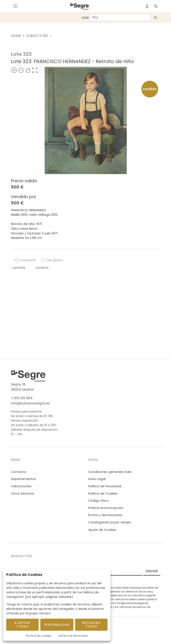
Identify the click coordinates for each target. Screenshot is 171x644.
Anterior (18, 268)
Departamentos (23, 479)
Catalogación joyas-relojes (110, 522)
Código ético (98, 501)
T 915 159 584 (22, 398)
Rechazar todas (91, 625)
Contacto (19, 472)
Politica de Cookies (103, 494)
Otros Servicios (23, 494)
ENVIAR (152, 571)
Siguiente (43, 268)
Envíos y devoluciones (105, 515)
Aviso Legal (97, 479)
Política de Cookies (39, 636)
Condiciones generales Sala (110, 472)
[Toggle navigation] (15, 6)
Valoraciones (21, 486)
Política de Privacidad (73, 636)
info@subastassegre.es (30, 403)
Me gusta (52, 260)
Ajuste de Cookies (102, 530)
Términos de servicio (133, 607)
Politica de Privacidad (105, 486)
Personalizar (57, 625)
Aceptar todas (22, 625)
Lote (85, 17)
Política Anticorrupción (106, 508)
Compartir (25, 260)
